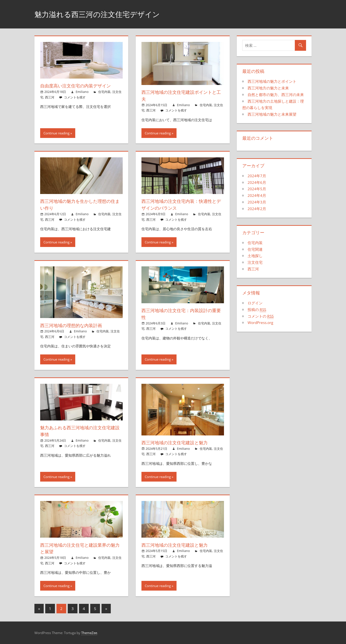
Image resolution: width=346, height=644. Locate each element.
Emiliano (82, 92)
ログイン (255, 303)
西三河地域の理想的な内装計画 (74, 325)
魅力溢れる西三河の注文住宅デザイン (103, 14)
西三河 (50, 97)
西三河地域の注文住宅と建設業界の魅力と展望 (79, 548)
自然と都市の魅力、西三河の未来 (276, 95)
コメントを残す (75, 97)
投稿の (257, 310)
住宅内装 (104, 92)
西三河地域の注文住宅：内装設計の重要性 (181, 314)
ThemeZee (89, 633)
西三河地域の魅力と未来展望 (272, 114)
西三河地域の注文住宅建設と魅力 (178, 443)
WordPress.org (260, 323)
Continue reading (56, 133)
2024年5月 (257, 189)
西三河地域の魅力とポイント (272, 81)
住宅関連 (255, 249)
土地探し (255, 256)
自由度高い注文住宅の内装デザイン (80, 86)
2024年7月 (257, 176)
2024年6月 (257, 182)
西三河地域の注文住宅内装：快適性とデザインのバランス (180, 204)
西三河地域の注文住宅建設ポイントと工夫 (181, 95)
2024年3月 (257, 202)
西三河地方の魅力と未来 (268, 88)
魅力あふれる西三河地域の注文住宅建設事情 (80, 431)
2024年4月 (257, 195)
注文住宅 (255, 262)
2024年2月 (257, 209)
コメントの (261, 316)
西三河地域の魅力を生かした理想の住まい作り (80, 204)
